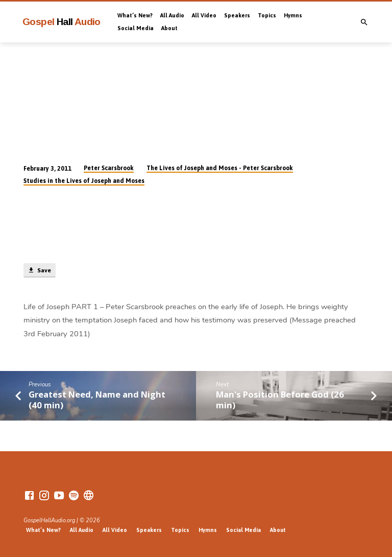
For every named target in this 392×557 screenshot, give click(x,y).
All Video (204, 15)
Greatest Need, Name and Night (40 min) (97, 400)
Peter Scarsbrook (109, 168)
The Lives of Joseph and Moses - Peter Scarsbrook (220, 168)
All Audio (172, 15)
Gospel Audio (62, 22)
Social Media (136, 28)
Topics (267, 15)
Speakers (237, 15)
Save (39, 270)
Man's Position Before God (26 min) (280, 400)
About (169, 28)
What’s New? (135, 15)
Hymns (293, 15)
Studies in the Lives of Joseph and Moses (84, 181)
